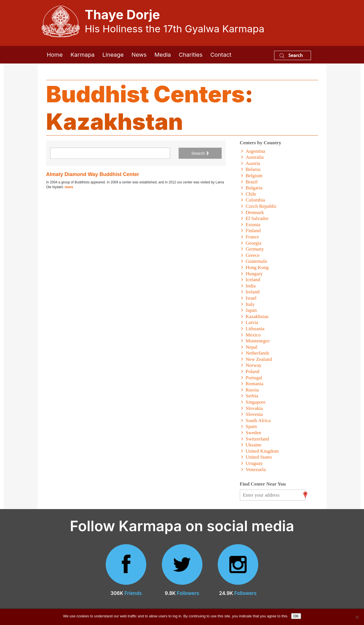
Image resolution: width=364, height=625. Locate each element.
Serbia (252, 396)
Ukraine (254, 445)
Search (291, 55)
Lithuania (255, 329)
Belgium (254, 176)
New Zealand (259, 359)
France (252, 237)
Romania (255, 384)
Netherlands (258, 353)
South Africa (258, 420)
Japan (251, 310)
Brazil (252, 182)
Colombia (255, 200)
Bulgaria (254, 188)
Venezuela (256, 470)
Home (55, 55)
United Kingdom (262, 451)
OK (296, 616)
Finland (253, 231)
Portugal (254, 378)
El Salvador (257, 218)
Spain (251, 426)
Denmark (255, 212)
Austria (253, 163)
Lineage (113, 55)
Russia (252, 390)
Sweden (254, 433)
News (139, 55)
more (69, 187)
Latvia (252, 322)
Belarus (253, 169)
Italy (250, 304)
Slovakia (254, 408)
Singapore (256, 402)
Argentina (256, 151)
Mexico (253, 335)
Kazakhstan (257, 316)
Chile (251, 194)
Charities (191, 55)
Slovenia (254, 414)
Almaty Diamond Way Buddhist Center (93, 174)
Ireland (253, 292)
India (251, 286)
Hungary (254, 274)
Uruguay (254, 463)
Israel (251, 298)
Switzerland (257, 439)
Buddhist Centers (146, 94)
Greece (253, 255)
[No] (357, 617)
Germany (255, 249)
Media (163, 55)
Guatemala (256, 261)
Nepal (252, 347)
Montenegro (258, 341)
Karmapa (83, 55)
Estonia (253, 225)
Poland (253, 371)
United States (259, 457)
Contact (221, 55)
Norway (254, 365)
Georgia (254, 243)
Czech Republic (261, 206)
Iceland (253, 280)
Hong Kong (257, 267)
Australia (255, 157)
